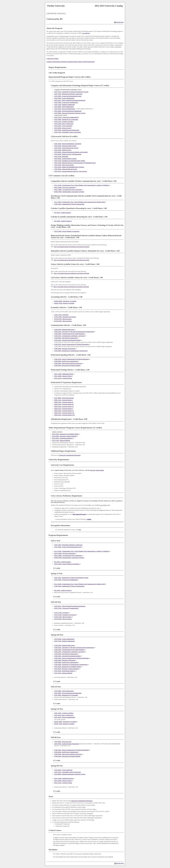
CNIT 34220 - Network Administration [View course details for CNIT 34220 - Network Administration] (65, 109)
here (80, 530)
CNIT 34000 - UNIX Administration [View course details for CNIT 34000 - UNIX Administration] (64, 107)
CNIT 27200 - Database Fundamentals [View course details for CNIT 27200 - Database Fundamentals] (64, 105)
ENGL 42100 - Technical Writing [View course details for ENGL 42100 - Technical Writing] (63, 378)
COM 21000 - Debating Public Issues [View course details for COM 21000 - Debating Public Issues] (64, 329)
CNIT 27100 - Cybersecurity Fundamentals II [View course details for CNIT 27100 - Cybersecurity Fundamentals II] (66, 117)
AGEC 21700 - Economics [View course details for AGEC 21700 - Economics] (61, 315)
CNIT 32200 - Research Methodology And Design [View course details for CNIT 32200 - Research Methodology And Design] (68, 144)
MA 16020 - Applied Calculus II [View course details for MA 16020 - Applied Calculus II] (63, 221)
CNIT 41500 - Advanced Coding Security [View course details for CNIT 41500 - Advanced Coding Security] (65, 146)
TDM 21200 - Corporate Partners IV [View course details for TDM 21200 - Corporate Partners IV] (64, 406)
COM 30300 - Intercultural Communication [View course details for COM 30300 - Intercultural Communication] (66, 338)
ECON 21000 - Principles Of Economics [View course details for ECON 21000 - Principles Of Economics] (65, 317)
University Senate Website (97, 470)
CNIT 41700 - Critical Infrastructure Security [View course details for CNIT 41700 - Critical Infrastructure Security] (66, 148)
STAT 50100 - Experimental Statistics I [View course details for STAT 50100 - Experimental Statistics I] (62, 438)
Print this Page (119, 22)
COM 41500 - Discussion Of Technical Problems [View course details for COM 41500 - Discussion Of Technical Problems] (67, 365)
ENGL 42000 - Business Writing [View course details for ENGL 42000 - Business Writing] (63, 376)
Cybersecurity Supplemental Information (70, 455)
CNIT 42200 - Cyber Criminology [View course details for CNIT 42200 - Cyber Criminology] (63, 126)
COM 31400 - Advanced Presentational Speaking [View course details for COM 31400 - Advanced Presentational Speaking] (67, 340)
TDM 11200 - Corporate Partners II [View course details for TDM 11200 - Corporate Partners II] (64, 402)
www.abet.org (86, 33)
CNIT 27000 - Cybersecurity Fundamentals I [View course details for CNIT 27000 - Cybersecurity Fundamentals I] (66, 102)
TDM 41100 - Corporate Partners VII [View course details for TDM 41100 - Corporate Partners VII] (64, 413)
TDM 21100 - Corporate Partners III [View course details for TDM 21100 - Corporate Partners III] (64, 404)
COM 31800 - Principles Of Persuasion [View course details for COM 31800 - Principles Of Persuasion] (65, 349)
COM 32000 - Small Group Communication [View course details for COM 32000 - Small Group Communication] (66, 361)
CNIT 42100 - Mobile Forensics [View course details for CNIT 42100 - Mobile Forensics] (63, 150)
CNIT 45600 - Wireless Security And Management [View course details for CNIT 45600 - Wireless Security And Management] (68, 154)
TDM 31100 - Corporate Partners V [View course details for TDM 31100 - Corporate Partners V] (64, 409)
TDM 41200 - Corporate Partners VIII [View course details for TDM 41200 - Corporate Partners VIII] (64, 415)
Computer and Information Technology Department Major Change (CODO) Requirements (71, 62)
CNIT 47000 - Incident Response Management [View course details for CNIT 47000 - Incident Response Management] (67, 130)
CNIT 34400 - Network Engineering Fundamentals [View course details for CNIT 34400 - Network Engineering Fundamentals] (68, 111)
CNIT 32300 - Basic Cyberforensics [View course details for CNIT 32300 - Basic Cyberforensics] (64, 124)
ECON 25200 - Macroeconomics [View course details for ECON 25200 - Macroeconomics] (63, 321)
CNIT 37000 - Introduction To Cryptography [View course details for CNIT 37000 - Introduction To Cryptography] (66, 119)
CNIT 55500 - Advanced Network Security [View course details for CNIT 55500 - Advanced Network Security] (66, 169)
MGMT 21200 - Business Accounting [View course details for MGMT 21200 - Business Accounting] (64, 303)
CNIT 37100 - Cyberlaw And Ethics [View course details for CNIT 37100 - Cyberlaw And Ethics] (64, 122)
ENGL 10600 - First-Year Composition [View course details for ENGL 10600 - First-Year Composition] (65, 187)
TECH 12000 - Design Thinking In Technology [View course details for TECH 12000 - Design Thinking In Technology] (67, 231)
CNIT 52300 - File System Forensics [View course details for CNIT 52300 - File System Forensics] (64, 165)
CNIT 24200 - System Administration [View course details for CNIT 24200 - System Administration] (64, 98)
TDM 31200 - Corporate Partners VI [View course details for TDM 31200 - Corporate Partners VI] (64, 411)
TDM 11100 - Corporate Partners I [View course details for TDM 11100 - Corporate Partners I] (63, 400)
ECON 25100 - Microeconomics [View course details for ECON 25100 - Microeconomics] (63, 319)
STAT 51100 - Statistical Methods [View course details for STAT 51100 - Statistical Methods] (61, 441)
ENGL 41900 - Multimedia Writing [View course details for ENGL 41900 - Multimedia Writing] (64, 374)
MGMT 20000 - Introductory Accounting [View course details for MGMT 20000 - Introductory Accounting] (65, 301)
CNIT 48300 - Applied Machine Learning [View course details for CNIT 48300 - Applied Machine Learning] (65, 159)
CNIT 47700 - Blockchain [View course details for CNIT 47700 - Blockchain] (61, 156)
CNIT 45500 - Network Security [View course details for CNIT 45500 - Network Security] (63, 128)
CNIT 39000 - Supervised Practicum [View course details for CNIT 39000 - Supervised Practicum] (64, 398)
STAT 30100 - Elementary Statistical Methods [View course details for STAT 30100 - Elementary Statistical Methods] (64, 436)
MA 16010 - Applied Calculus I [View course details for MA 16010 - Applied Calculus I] (63, 213)
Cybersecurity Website (52, 59)
